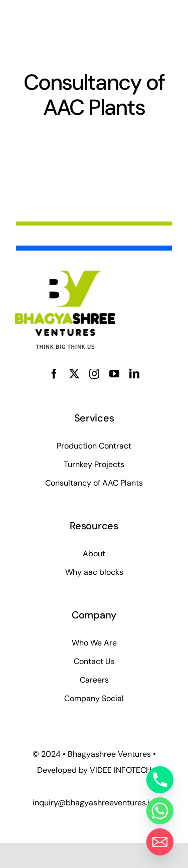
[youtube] (114, 374)
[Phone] (160, 780)
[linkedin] (134, 374)
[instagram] (94, 374)
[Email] (160, 842)
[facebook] (54, 374)
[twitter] (74, 374)
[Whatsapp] (160, 811)
